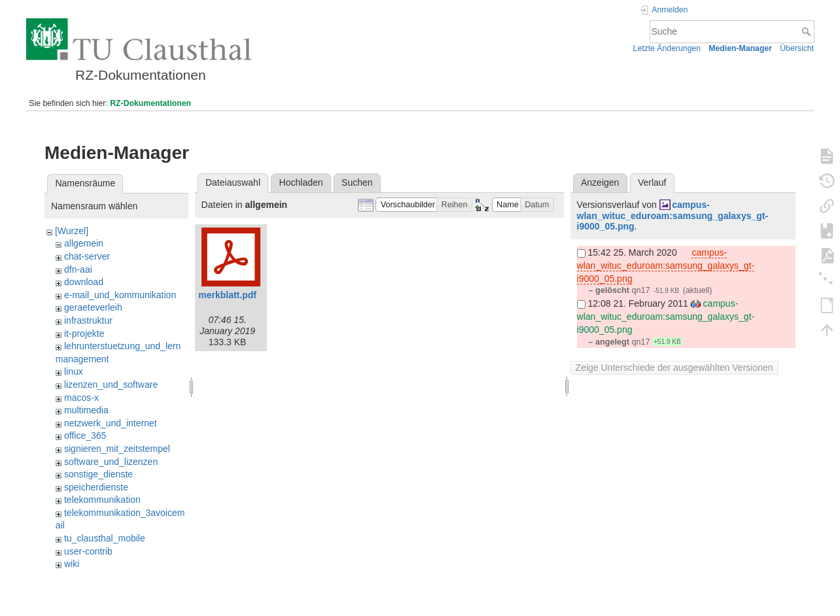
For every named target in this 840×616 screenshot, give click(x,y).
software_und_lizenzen (111, 462)
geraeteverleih (93, 307)
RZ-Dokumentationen (150, 103)
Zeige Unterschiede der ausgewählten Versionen (674, 368)
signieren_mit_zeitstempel (117, 449)
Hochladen (301, 182)
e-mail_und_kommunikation (120, 295)
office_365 (85, 436)
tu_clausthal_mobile (105, 538)
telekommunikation (102, 500)
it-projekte (84, 334)
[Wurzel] (72, 231)
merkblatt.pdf (227, 295)
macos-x (81, 398)
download (84, 282)
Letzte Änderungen (667, 48)
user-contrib (88, 551)
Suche (808, 31)
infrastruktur (88, 320)
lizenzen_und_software (111, 385)
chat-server (87, 256)
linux (74, 371)
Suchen (357, 182)
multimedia (86, 410)
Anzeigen (600, 182)
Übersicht (797, 48)
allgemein (84, 243)
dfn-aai (78, 269)
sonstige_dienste (98, 474)
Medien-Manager (740, 48)
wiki (72, 564)
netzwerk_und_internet (111, 423)
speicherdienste (96, 487)
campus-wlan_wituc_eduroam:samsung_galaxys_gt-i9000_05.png (673, 216)
